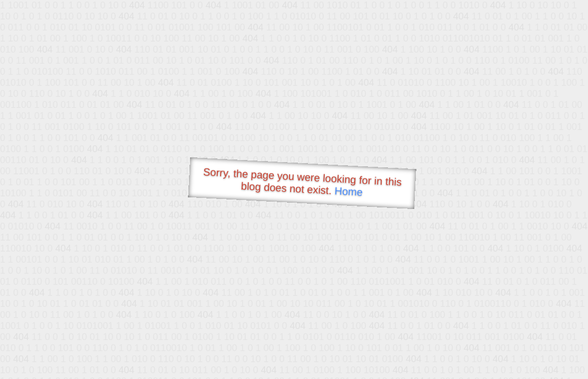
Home (348, 191)
